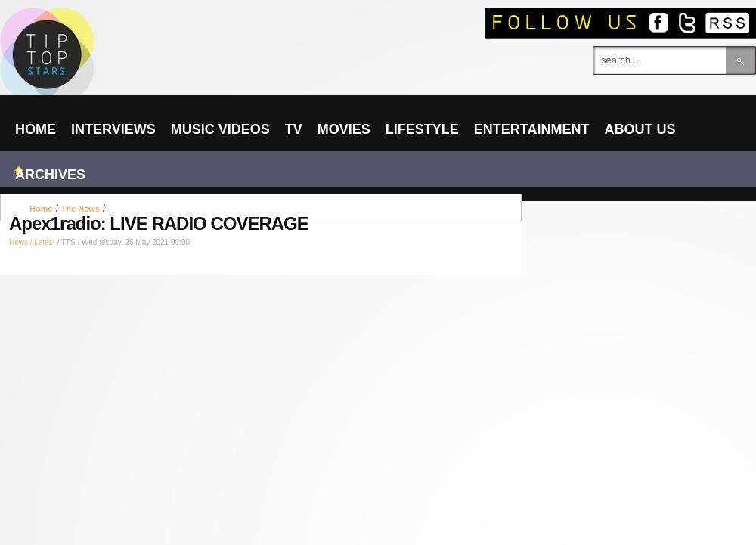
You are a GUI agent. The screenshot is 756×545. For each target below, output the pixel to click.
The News (81, 209)
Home (41, 209)
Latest (44, 242)
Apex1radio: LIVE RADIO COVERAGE (159, 223)
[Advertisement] (261, 207)
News (19, 242)
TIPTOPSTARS (106, 28)
